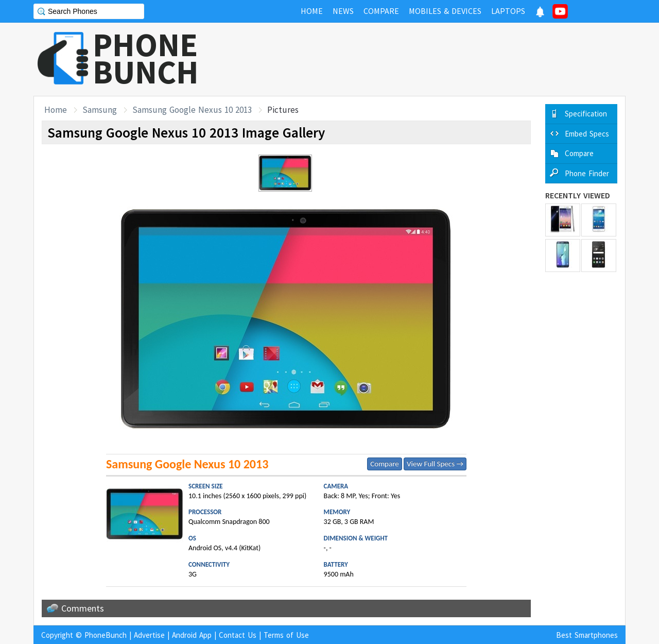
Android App (192, 635)
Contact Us (238, 635)
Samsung (100, 110)
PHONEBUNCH (146, 58)
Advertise (149, 635)
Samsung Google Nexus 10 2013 (192, 110)
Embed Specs (587, 134)
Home (56, 110)
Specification (586, 114)
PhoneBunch (106, 635)
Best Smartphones (587, 635)
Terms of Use (286, 635)
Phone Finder (587, 173)
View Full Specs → (435, 464)
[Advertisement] (438, 59)
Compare (384, 464)
